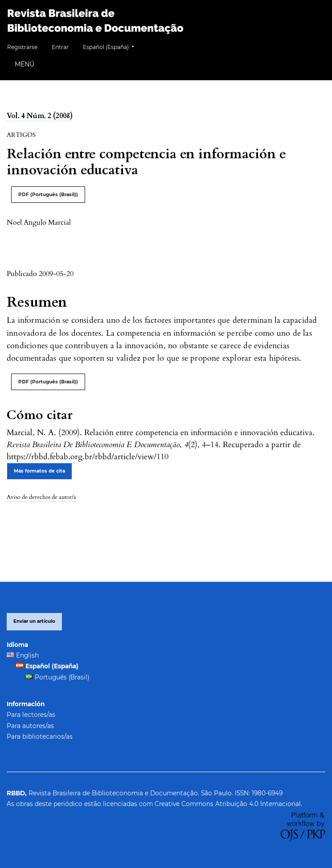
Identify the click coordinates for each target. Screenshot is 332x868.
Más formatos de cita (39, 471)
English (27, 655)
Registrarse (22, 47)
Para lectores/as (31, 715)
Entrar (60, 47)
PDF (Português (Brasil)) (48, 195)
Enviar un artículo (34, 621)
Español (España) (112, 46)
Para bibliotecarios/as (40, 736)
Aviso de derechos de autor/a (41, 497)
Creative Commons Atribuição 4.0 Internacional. (228, 804)
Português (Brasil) (62, 677)
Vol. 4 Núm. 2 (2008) (40, 116)
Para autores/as (30, 726)
